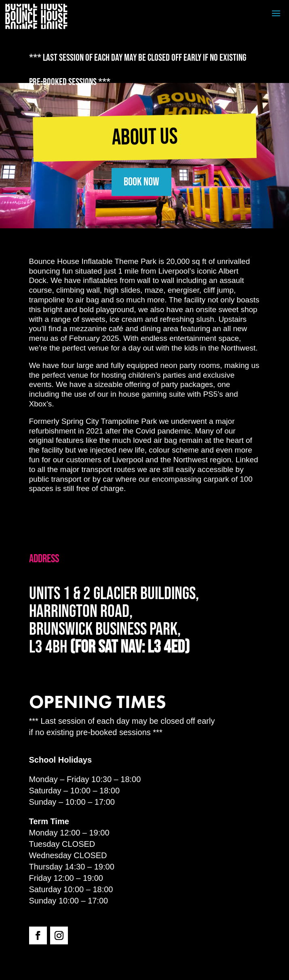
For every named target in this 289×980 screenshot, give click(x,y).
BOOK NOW (141, 182)
